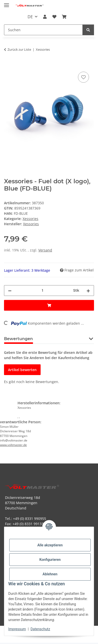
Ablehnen (50, 574)
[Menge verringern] (10, 291)
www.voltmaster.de (13, 445)
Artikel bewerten (22, 370)
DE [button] (30, 17)
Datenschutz (40, 629)
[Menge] (42, 291)
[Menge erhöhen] (88, 291)
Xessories (30, 219)
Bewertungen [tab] (18, 339)
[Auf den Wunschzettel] (83, 77)
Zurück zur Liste (19, 49)
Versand (45, 250)
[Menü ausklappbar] (7, 3)
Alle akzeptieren (50, 545)
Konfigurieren (50, 560)
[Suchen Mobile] (43, 30)
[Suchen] (88, 30)
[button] (45, 17)
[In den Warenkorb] (8, 65)
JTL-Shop (58, 636)
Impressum (17, 629)
